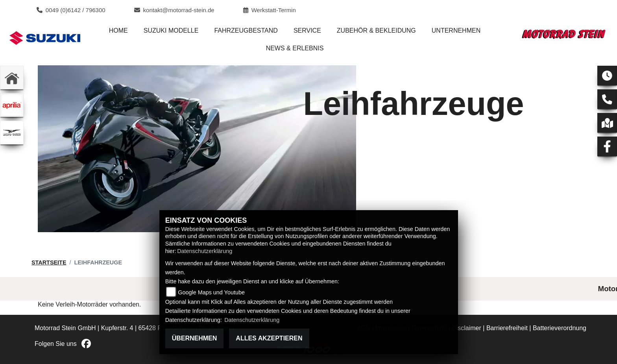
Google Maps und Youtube (211, 292)
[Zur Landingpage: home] (12, 78)
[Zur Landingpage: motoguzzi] (12, 133)
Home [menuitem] (118, 30)
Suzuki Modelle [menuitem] (171, 30)
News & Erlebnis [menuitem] (295, 48)
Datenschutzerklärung (205, 251)
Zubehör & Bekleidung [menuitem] (376, 30)
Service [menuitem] (307, 30)
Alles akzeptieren (269, 338)
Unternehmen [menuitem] (456, 30)
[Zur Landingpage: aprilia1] (12, 105)
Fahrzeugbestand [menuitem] (246, 30)
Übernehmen (195, 338)
